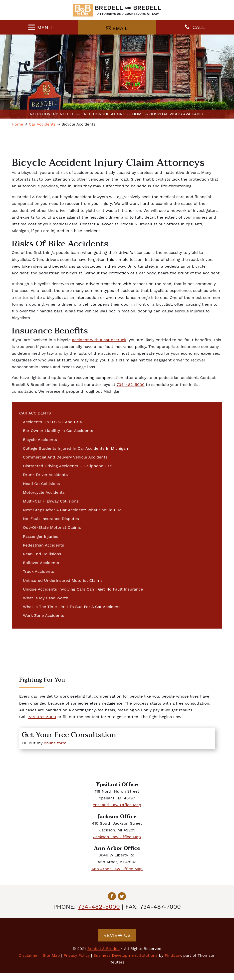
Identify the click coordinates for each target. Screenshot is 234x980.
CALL (199, 27)
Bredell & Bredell (103, 949)
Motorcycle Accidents (44, 492)
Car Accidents (35, 413)
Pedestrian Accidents (44, 545)
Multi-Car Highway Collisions (51, 501)
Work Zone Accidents (44, 615)
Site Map (51, 955)
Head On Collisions (41, 484)
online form (55, 743)
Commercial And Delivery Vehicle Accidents (65, 457)
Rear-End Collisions (42, 554)
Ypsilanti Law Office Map (117, 805)
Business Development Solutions (125, 955)
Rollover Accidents (41, 563)
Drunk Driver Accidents (45, 475)
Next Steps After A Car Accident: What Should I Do (72, 510)
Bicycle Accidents (40, 440)
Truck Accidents (38, 571)
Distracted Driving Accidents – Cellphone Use (67, 466)
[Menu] (39, 27)
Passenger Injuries (41, 536)
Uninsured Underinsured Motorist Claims (63, 580)
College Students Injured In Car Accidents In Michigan (76, 448)
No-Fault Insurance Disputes (51, 519)
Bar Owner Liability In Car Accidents (58, 431)
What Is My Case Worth (46, 598)
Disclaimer (29, 955)
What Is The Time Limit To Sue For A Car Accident (71, 607)
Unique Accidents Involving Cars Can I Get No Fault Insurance (83, 589)
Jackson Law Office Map (117, 837)
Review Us (117, 935)
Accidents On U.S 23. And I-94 (52, 422)
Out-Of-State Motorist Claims (52, 527)
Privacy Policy (77, 955)
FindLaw (173, 955)
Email (120, 28)
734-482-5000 (130, 385)
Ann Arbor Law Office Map (117, 869)
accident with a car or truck (99, 340)
